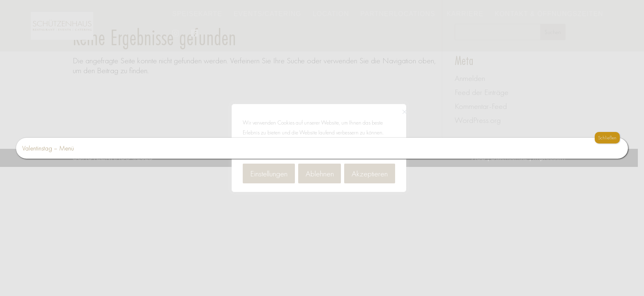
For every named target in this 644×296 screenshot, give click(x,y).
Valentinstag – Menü (48, 148)
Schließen (607, 138)
